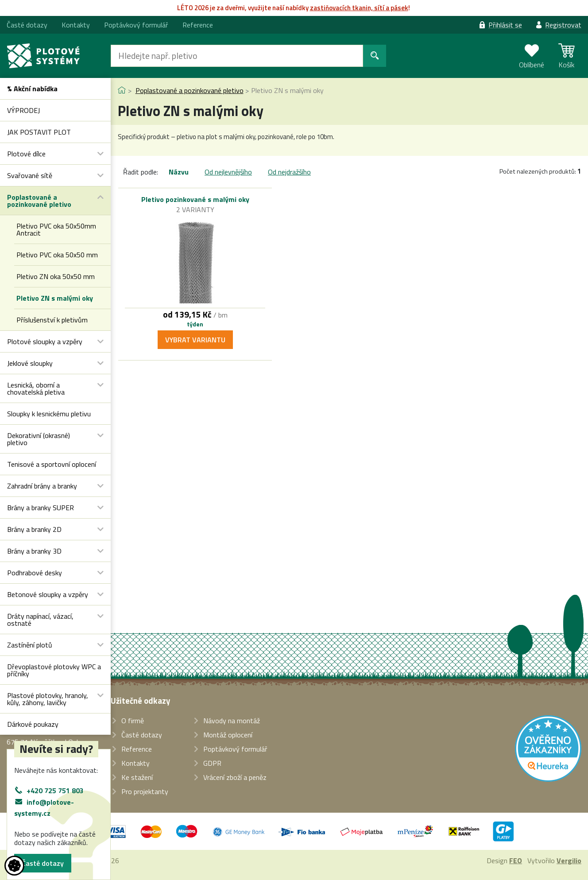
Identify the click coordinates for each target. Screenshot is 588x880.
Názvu (179, 172)
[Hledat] (237, 56)
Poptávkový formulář (136, 25)
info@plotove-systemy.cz (44, 808)
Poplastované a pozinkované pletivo (190, 90)
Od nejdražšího (289, 172)
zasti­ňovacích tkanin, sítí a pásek (359, 8)
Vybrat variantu (195, 340)
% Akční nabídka (32, 89)
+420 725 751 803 (55, 791)
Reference (198, 25)
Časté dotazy (43, 863)
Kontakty (76, 25)
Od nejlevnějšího (228, 172)
